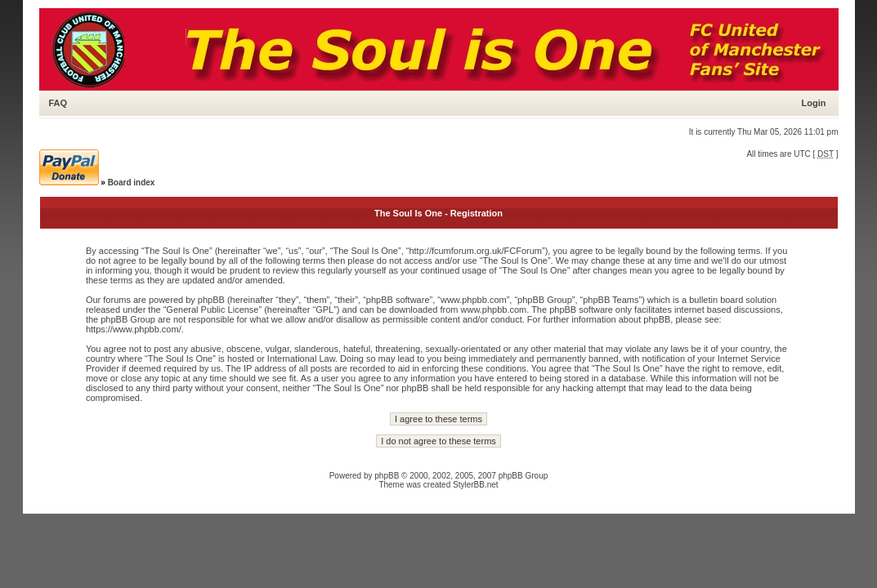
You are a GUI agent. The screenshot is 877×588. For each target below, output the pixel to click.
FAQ (58, 103)
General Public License (212, 310)
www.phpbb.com (494, 310)
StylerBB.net (476, 485)
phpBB (387, 476)
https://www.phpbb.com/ (134, 329)
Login (814, 103)
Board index (132, 183)
